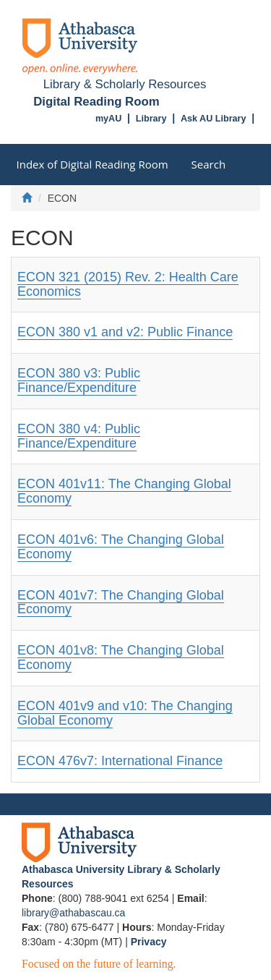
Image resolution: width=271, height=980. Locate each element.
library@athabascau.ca (73, 913)
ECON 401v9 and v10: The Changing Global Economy (125, 713)
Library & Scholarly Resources (125, 84)
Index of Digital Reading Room (93, 164)
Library (151, 119)
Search (209, 164)
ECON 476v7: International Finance (120, 761)
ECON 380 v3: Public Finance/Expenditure (79, 380)
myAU (108, 119)
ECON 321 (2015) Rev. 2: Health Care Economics (128, 284)
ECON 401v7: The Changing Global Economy (121, 602)
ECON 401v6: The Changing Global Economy (121, 547)
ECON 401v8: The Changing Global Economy (121, 657)
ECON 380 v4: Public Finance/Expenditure (79, 436)
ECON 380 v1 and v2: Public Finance (125, 332)
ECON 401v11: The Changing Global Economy (124, 491)
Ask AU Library (214, 119)
